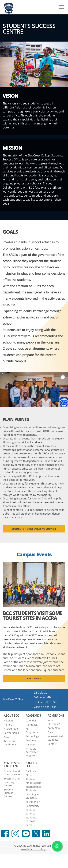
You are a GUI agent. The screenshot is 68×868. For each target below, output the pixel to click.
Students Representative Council (34, 529)
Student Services (30, 812)
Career (30, 825)
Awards (8, 737)
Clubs (29, 775)
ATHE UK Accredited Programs (32, 752)
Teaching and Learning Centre (12, 782)
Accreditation (12, 729)
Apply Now (54, 728)
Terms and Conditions (10, 743)
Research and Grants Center (12, 773)
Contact (52, 744)
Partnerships (11, 733)
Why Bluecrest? (54, 722)
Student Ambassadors (34, 781)
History (8, 725)
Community (32, 806)
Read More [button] (34, 678)
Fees (50, 732)
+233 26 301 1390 (45, 702)
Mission (8, 720)
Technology (32, 736)
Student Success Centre (8, 793)
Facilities (31, 771)
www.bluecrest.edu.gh (34, 849)
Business (31, 740)
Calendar (31, 720)
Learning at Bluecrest (32, 796)
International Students (55, 738)
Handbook (32, 725)
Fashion (30, 744)
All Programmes (33, 730)
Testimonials (33, 802)
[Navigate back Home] (9, 7)
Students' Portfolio (31, 819)
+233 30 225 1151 (45, 707)
